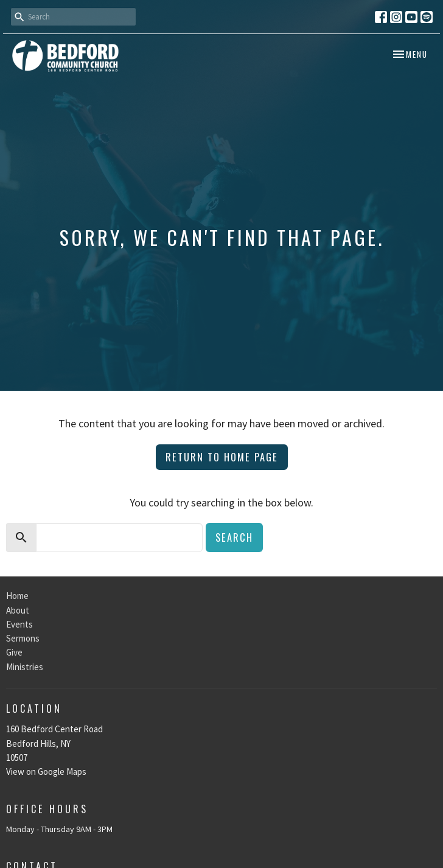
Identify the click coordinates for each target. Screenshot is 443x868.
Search (234, 537)
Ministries (25, 667)
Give (14, 652)
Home (17, 596)
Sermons (23, 638)
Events (19, 624)
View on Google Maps (46, 772)
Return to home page (222, 457)
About (18, 610)
